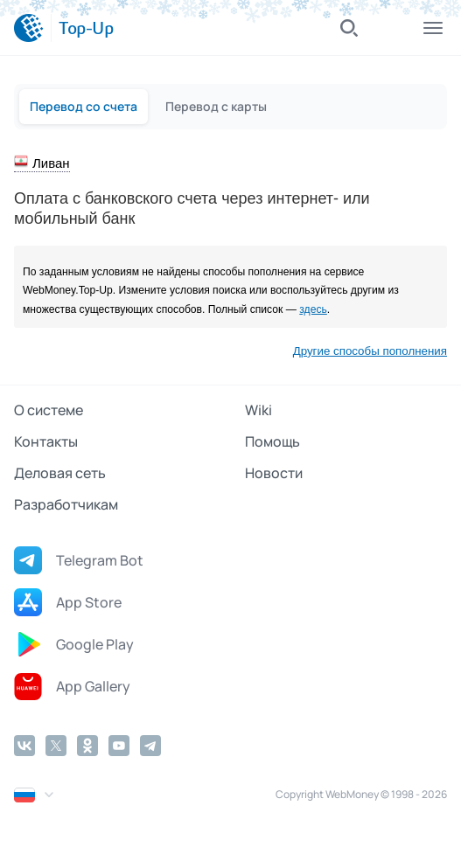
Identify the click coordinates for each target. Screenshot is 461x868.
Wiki (258, 410)
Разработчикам (66, 504)
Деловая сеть (60, 473)
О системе (49, 410)
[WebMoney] (29, 28)
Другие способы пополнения (370, 351)
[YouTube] (119, 746)
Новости (274, 473)
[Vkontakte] (24, 746)
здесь (313, 309)
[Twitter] (56, 746)
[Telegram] (150, 746)
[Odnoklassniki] (87, 746)
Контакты (46, 441)
